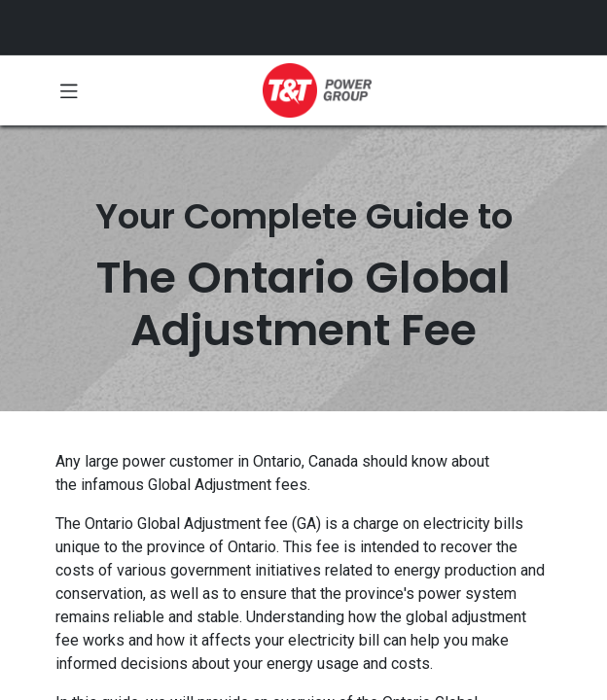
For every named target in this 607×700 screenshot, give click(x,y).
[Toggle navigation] (69, 90)
